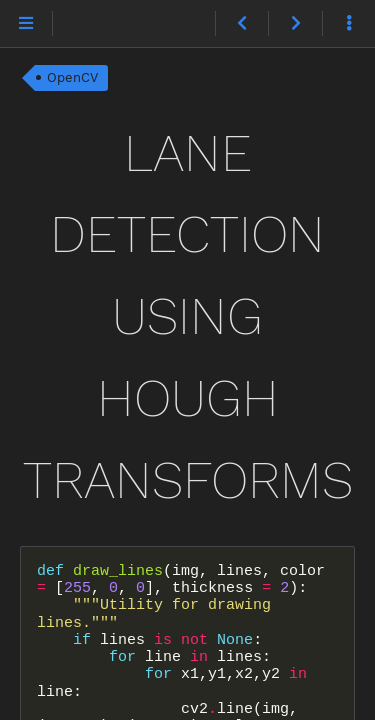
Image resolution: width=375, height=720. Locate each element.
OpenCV (72, 77)
